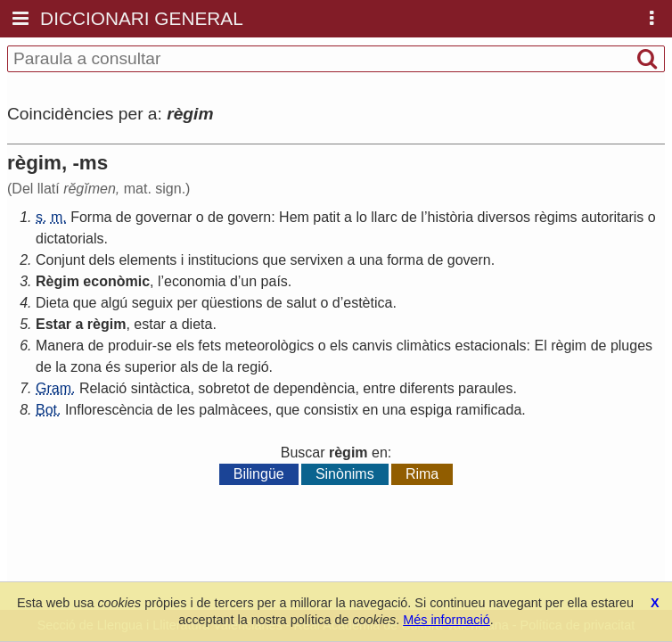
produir (130, 346)
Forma (91, 217)
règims (556, 217)
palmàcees (233, 410)
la (61, 367)
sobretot (224, 388)
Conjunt (60, 260)
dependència (315, 388)
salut (301, 303)
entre (379, 388)
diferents (426, 388)
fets (209, 346)
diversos (504, 217)
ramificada (489, 410)
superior (151, 367)
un (249, 281)
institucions (223, 260)
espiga (431, 410)
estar (150, 324)
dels (102, 260)
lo (361, 217)
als (189, 367)
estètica (368, 303)
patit (326, 217)
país (275, 281)
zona (86, 367)
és (113, 367)
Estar (53, 324)
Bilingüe (259, 474)
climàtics (424, 346)
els (184, 346)
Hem (294, 217)
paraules (485, 388)
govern (249, 217)
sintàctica (161, 388)
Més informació (447, 620)
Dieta (52, 303)
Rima (422, 474)
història (450, 217)
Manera (60, 346)
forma (405, 260)
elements (148, 260)
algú (114, 303)
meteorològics (270, 346)
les (185, 410)
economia (195, 281)
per (187, 303)
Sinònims (345, 474)
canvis (372, 346)
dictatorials (70, 239)
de (124, 217)
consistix (331, 410)
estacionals (491, 346)
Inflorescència (109, 410)
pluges (631, 346)
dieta (197, 324)
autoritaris (612, 217)
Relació (103, 388)
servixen (317, 260)
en (370, 410)
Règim (57, 281)
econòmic (116, 281)
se (164, 346)
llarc (384, 217)
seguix (152, 303)
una (371, 260)
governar (164, 217)
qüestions (232, 303)
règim (107, 324)
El (540, 346)
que (274, 260)
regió (253, 367)
